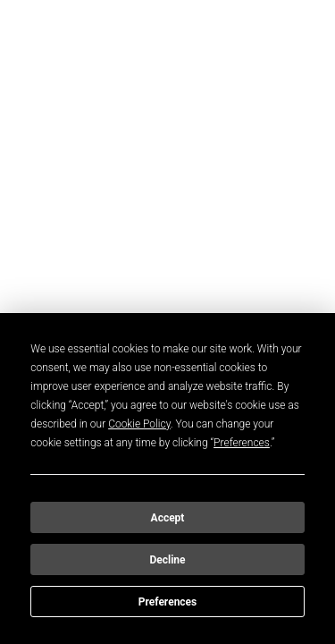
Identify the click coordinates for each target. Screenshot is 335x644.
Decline (167, 560)
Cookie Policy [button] (139, 424)
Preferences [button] (242, 443)
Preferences (168, 602)
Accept (168, 518)
